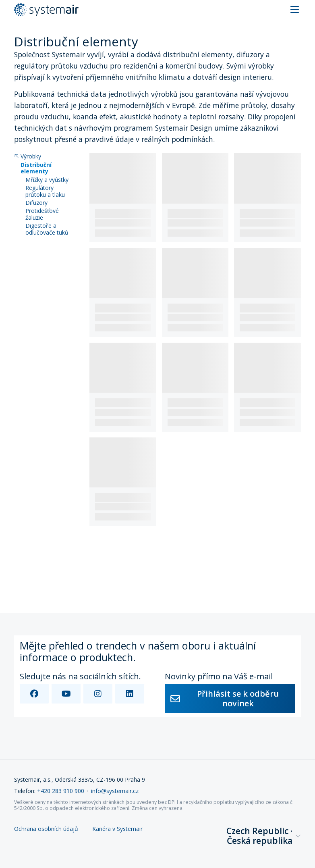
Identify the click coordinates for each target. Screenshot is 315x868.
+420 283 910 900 (61, 791)
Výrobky (28, 157)
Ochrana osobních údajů (46, 829)
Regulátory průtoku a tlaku (45, 192)
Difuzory (36, 203)
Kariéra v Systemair (117, 829)
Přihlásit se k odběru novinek (225, 698)
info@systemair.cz (115, 791)
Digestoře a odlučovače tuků (47, 229)
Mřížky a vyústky (47, 180)
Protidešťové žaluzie (42, 214)
